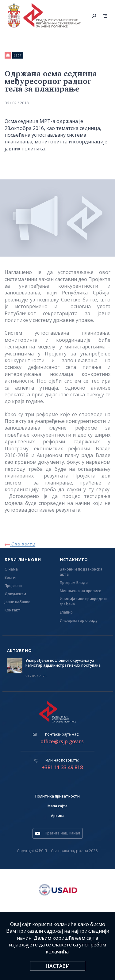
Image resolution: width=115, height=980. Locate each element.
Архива (58, 816)
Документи (15, 594)
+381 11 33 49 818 (62, 767)
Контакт (13, 610)
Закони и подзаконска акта (81, 572)
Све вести (20, 544)
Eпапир (66, 612)
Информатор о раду (79, 621)
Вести (10, 578)
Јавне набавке (17, 602)
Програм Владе (74, 583)
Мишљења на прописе (80, 591)
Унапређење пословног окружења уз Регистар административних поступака (63, 663)
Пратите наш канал (58, 833)
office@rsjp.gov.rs (62, 741)
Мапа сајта (57, 806)
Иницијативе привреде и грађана (83, 602)
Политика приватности (57, 796)
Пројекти (13, 586)
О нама (11, 569)
